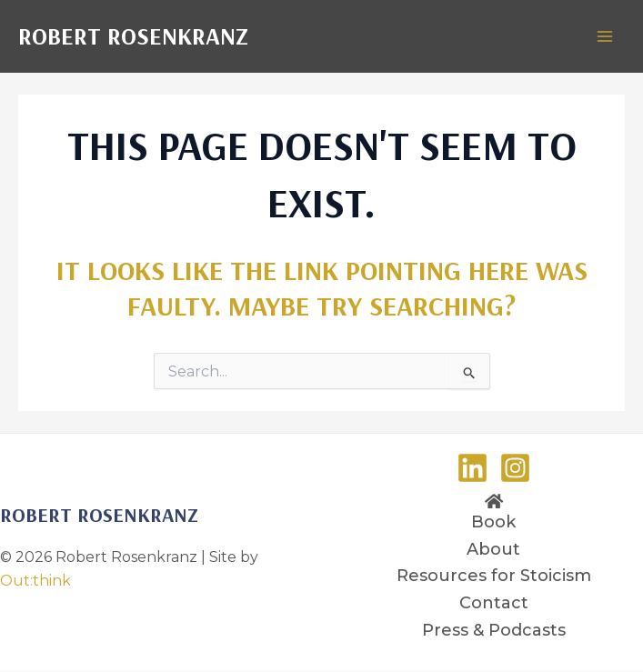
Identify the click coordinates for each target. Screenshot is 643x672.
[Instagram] (515, 468)
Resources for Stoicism (494, 576)
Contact (494, 603)
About (493, 549)
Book (493, 522)
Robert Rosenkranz (133, 36)
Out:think (35, 581)
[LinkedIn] (472, 468)
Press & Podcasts (494, 630)
